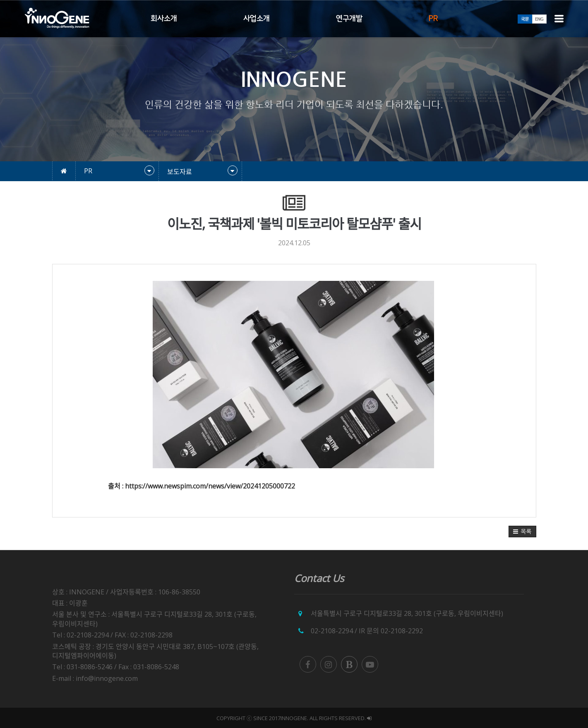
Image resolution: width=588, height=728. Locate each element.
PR (433, 19)
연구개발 (349, 19)
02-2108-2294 (332, 631)
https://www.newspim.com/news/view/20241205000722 (210, 486)
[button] (522, 532)
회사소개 (164, 19)
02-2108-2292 (402, 631)
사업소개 (257, 19)
